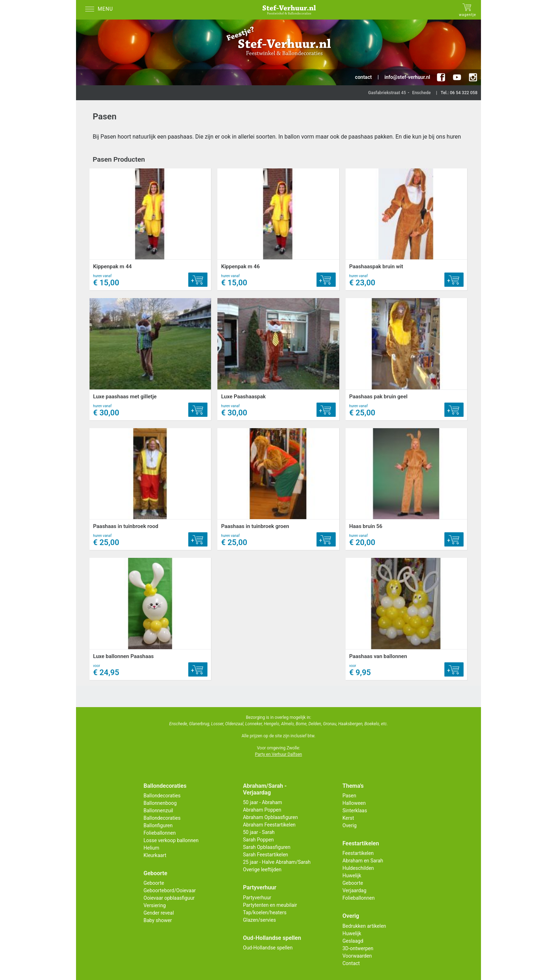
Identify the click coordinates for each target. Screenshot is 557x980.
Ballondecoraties (162, 796)
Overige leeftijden (262, 869)
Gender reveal (159, 913)
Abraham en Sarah (363, 861)
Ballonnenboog (160, 803)
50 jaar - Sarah (259, 832)
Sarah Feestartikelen (266, 855)
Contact (351, 963)
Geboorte (154, 883)
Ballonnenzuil (158, 811)
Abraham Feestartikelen (269, 825)
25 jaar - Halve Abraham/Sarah (277, 862)
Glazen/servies (259, 920)
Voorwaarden (357, 956)
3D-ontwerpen (358, 948)
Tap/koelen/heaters (265, 912)
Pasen (349, 796)
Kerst (348, 818)
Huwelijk (352, 876)
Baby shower (158, 920)
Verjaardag (354, 890)
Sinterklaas (355, 811)
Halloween (354, 803)
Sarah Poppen (258, 840)
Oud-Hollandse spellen (268, 948)
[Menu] (101, 10)
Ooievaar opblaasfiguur (169, 898)
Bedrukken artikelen (364, 926)
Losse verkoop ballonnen (171, 840)
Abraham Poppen (262, 810)
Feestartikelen (358, 853)
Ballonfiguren (158, 825)
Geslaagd (353, 941)
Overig (350, 825)
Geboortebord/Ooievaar (170, 890)
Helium (151, 848)
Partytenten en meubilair (270, 905)
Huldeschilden (358, 868)
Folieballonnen (160, 833)
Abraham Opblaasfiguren (270, 817)
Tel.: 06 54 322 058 (459, 93)
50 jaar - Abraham (263, 802)
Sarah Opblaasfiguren (267, 847)
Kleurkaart (155, 855)
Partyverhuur (257, 898)
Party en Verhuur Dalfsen (278, 754)
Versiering (155, 905)
